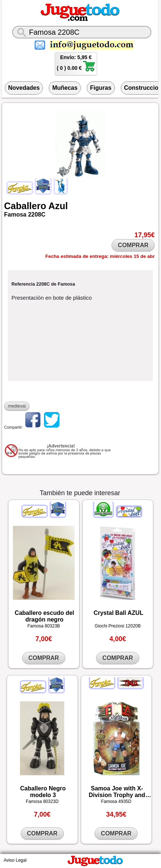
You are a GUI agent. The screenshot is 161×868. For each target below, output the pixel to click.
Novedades (24, 88)
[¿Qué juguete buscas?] (82, 32)
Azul (58, 206)
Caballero (25, 206)
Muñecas (65, 88)
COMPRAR (133, 245)
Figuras (101, 88)
